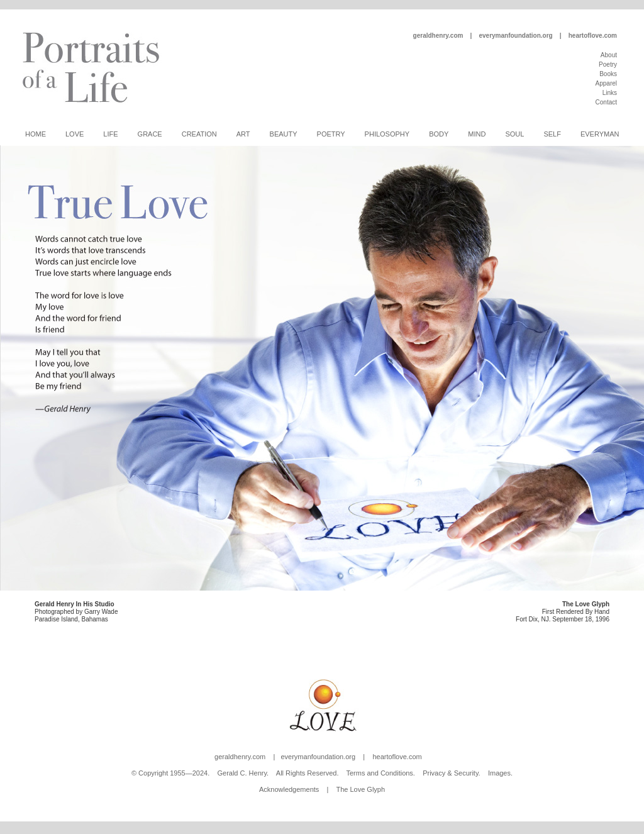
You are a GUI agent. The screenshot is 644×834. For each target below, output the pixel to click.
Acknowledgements (289, 789)
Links (610, 93)
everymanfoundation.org (515, 36)
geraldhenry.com (438, 36)
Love (75, 134)
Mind (477, 134)
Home (36, 134)
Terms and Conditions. (380, 773)
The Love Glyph (360, 789)
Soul (514, 134)
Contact (606, 102)
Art (243, 134)
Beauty (284, 134)
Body (439, 134)
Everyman (600, 134)
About (609, 55)
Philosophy (387, 134)
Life (110, 134)
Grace (150, 134)
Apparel (606, 83)
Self (552, 134)
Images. (500, 773)
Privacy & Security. (452, 773)
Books (608, 74)
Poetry (608, 64)
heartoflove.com (593, 36)
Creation (199, 134)
